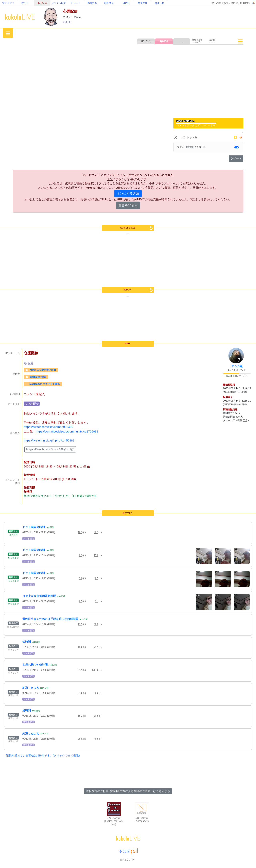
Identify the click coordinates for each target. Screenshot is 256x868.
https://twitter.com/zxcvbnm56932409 (48, 427)
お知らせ (159, 3)
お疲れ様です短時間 (35, 665)
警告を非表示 (128, 205)
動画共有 (109, 3)
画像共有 (92, 3)
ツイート (236, 158)
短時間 (27, 642)
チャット (75, 3)
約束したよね (31, 688)
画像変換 (143, 3)
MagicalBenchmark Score (50, 449)
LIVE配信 (42, 3)
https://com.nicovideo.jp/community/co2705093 (67, 431)
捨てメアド (8, 3)
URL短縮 (217, 3)
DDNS (126, 3)
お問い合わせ (231, 3)
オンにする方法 (128, 193)
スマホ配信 (32, 404)
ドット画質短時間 (34, 527)
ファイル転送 (59, 3)
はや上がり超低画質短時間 (39, 596)
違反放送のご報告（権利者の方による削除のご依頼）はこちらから (128, 791)
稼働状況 (245, 3)
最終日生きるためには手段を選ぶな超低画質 (50, 619)
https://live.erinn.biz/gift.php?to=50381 (49, 440)
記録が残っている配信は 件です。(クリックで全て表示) (43, 756)
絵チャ (25, 3)
